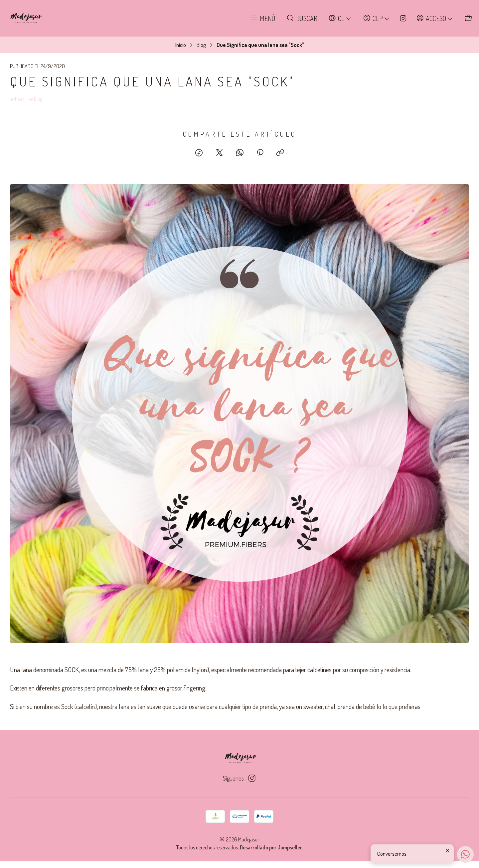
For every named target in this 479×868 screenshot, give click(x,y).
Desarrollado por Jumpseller (271, 847)
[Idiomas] (340, 18)
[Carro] (469, 18)
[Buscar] (302, 18)
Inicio (181, 45)
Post (17, 99)
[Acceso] (435, 18)
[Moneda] (377, 18)
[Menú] (263, 18)
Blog (201, 45)
